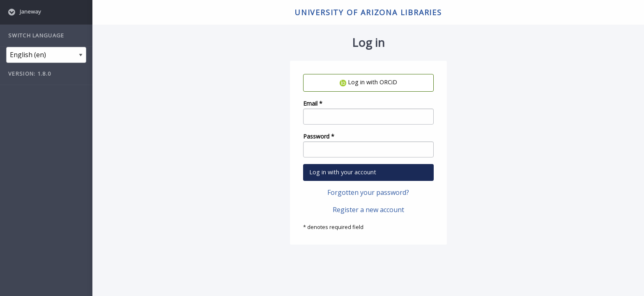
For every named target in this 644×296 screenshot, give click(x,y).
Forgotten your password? (368, 192)
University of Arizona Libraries (368, 12)
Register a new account (368, 210)
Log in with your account (343, 172)
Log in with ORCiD (368, 82)
